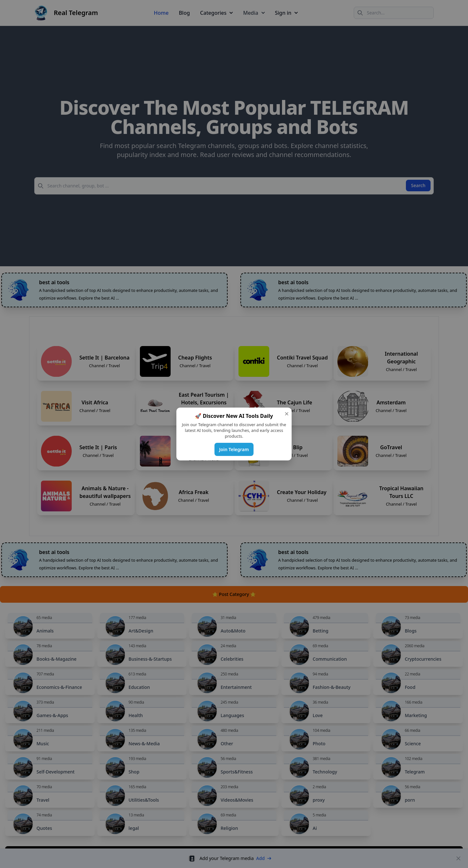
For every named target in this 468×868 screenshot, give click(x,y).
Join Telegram (234, 449)
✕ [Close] (287, 414)
